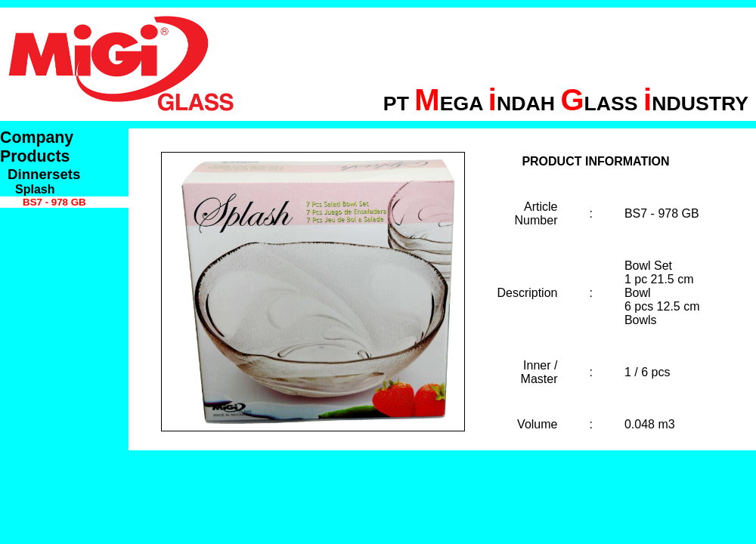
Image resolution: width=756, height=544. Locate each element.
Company (37, 138)
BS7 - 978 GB (54, 202)
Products (35, 156)
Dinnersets (44, 174)
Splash (35, 189)
